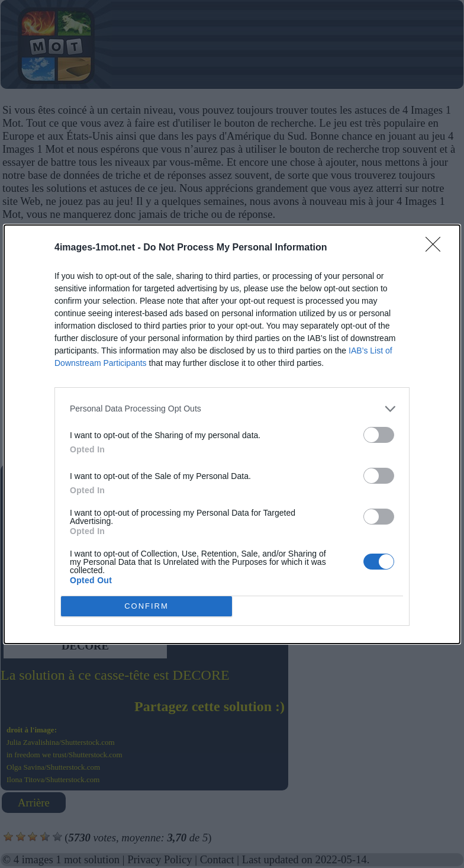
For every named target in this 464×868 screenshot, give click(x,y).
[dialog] (232, 434)
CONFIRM (146, 606)
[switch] (379, 435)
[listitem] (232, 409)
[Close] (437, 248)
